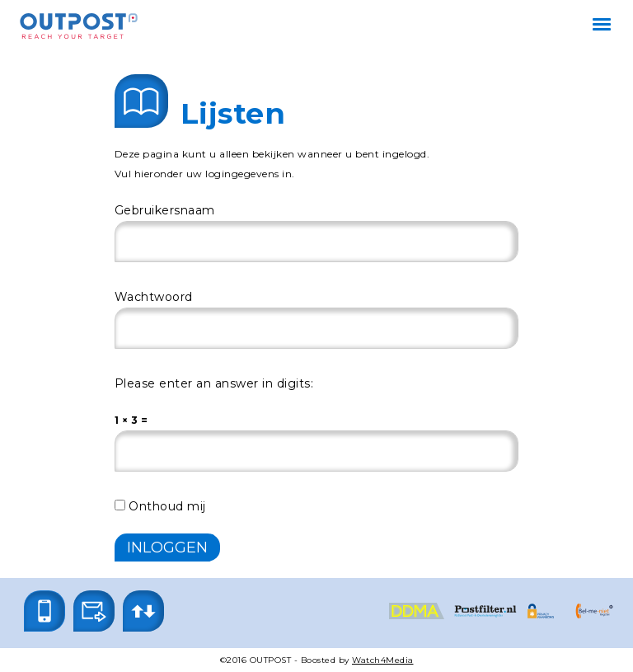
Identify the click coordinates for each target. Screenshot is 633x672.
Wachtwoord (154, 297)
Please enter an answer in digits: (214, 383)
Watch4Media (383, 660)
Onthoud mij (160, 506)
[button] (45, 611)
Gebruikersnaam (165, 210)
